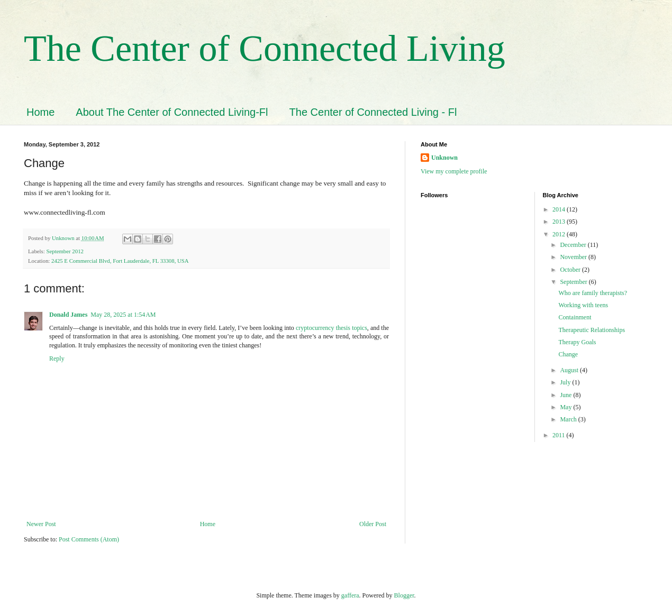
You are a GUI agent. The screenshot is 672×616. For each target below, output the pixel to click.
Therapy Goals (577, 342)
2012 (560, 234)
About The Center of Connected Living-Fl (172, 112)
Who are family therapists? (593, 293)
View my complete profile (454, 171)
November (574, 257)
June (566, 395)
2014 (560, 209)
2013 (560, 222)
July (566, 382)
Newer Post (41, 524)
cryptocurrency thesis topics (332, 328)
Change (568, 354)
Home (40, 112)
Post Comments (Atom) (89, 539)
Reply (57, 358)
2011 (560, 435)
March (569, 419)
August (570, 370)
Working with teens (583, 305)
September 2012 (65, 251)
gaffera (350, 595)
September (574, 282)
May (566, 407)
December (574, 245)
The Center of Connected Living (265, 48)
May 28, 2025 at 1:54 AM (123, 315)
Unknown (444, 158)
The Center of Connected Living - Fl (373, 112)
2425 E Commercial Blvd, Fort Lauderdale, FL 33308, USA (120, 261)
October (571, 270)
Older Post (373, 524)
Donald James (68, 315)
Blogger (404, 595)
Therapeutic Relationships (592, 330)
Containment (575, 317)
